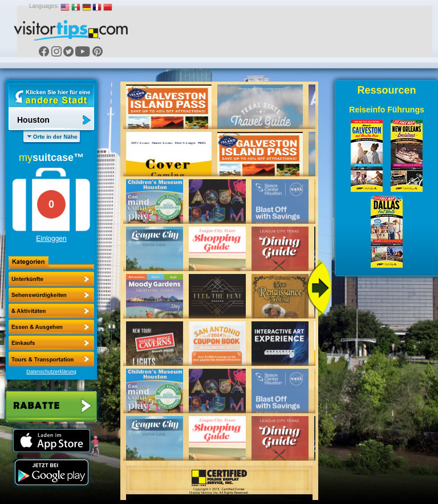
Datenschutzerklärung (51, 372)
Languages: (44, 6)
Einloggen (51, 239)
